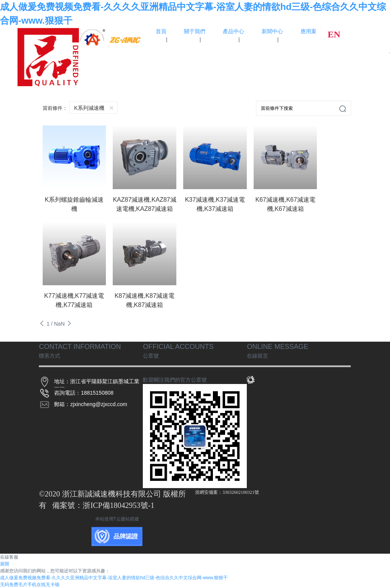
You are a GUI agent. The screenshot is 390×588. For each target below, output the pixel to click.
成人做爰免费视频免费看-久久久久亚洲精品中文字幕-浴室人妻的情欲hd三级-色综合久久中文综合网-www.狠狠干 (114, 578)
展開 (5, 564)
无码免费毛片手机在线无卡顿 (30, 585)
